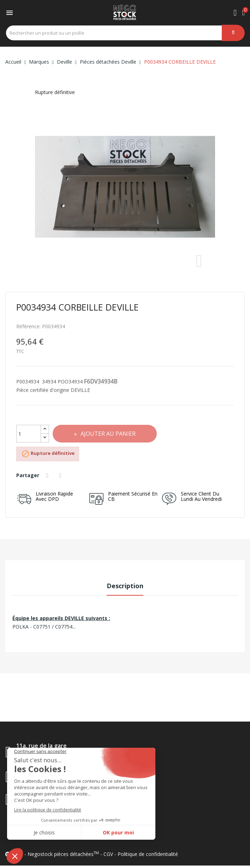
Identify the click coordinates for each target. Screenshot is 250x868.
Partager (48, 475)
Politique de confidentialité (148, 854)
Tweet (61, 475)
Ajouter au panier (107, 434)
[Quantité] (29, 434)
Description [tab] (125, 586)
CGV (108, 854)
